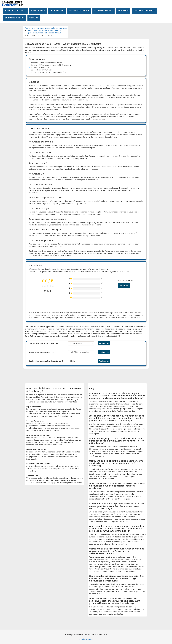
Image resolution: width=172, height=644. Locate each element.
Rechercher (104, 343)
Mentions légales (86, 639)
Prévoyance (123, 11)
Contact (34, 18)
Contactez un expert (15, 18)
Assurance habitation (79, 11)
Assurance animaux (103, 11)
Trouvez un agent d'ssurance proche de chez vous (46, 28)
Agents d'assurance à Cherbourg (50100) (44, 33)
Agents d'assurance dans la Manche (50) (44, 30)
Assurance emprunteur (144, 11)
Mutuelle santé (57, 11)
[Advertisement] (84, 375)
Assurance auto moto (15, 11)
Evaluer (124, 286)
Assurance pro (38, 11)
